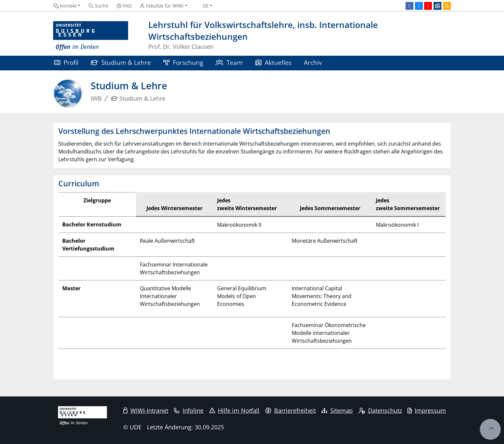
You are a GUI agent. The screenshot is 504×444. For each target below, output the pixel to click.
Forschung (183, 62)
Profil (66, 62)
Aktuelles (273, 62)
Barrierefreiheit (291, 410)
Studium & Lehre (121, 62)
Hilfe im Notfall (235, 410)
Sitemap (337, 410)
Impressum (427, 410)
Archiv (313, 62)
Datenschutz (380, 410)
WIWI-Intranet (146, 410)
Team (229, 62)
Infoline (189, 410)
